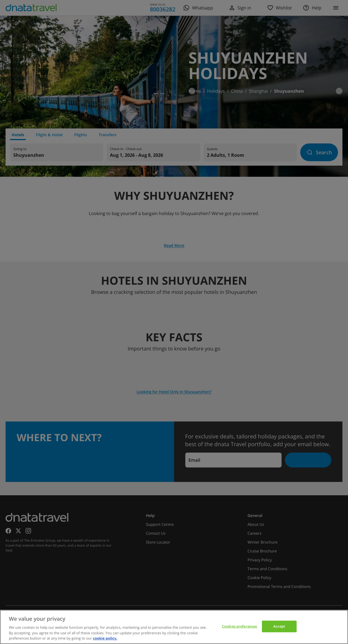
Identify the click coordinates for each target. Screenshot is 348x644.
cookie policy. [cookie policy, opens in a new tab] (105, 638)
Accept (279, 626)
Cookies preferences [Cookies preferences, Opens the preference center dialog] (239, 626)
